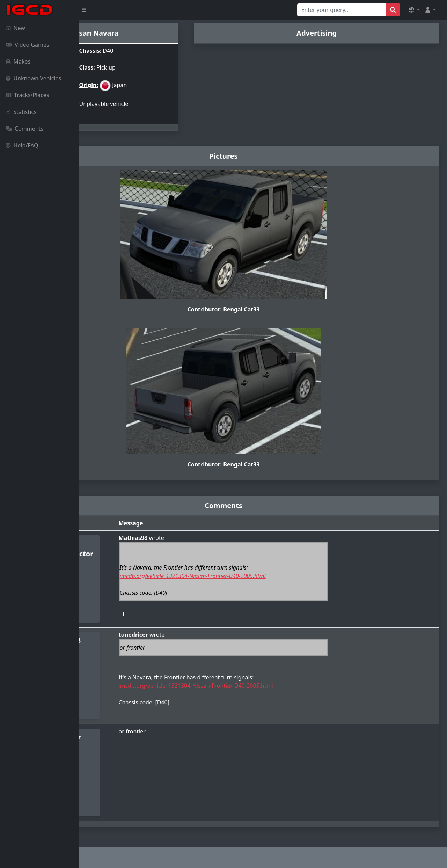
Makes (18, 62)
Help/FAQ (22, 145)
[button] (414, 10)
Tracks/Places (27, 95)
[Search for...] (341, 10)
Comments (24, 129)
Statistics (21, 112)
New (15, 28)
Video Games (27, 45)
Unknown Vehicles (33, 78)
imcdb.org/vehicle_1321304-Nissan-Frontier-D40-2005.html (253, 572)
